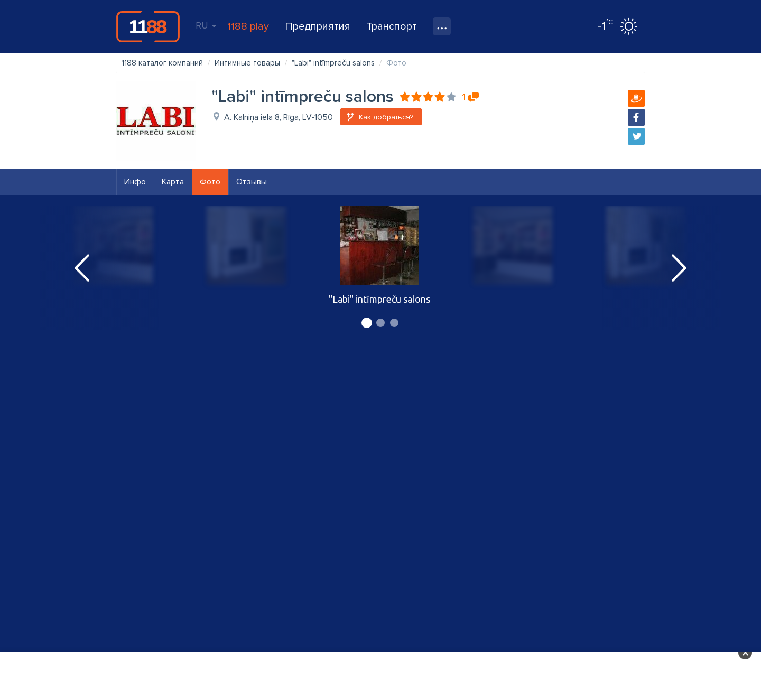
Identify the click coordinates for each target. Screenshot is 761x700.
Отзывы (252, 182)
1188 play (248, 26)
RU (206, 25)
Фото (210, 182)
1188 (148, 26)
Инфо (135, 182)
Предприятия (318, 26)
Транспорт (392, 26)
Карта (173, 182)
